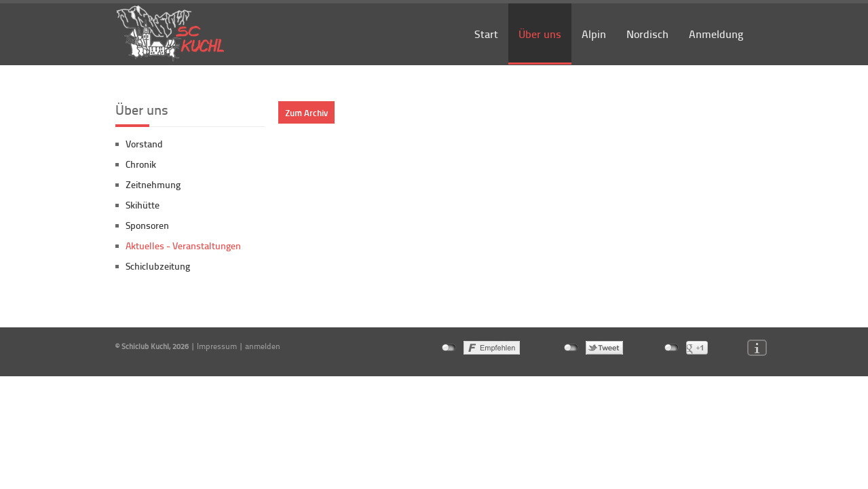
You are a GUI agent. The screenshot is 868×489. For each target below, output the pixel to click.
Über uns (540, 34)
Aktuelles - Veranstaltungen (183, 246)
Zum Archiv (306, 112)
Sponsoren (147, 225)
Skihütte (143, 205)
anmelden (263, 346)
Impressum (217, 346)
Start (486, 34)
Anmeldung (716, 34)
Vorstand (144, 144)
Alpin (594, 34)
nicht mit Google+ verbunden (672, 348)
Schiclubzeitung (158, 266)
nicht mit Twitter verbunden (571, 348)
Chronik (141, 164)
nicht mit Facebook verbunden (449, 348)
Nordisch (647, 34)
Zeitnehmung (153, 184)
